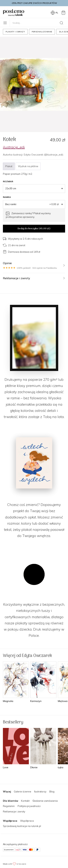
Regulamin (9, 806)
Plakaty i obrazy (15, 32)
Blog (52, 792)
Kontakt (25, 801)
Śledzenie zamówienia (45, 801)
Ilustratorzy (40, 792)
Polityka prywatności (29, 806)
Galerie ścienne (22, 792)
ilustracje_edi (14, 147)
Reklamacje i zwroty (14, 812)
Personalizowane (42, 32)
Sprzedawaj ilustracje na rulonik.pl (22, 826)
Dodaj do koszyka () (34, 229)
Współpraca (27, 821)
